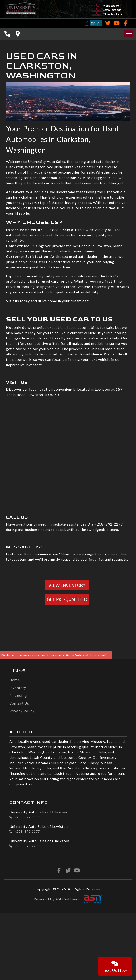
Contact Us (19, 703)
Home (15, 680)
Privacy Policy (22, 711)
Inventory (18, 688)
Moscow (108, 6)
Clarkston (110, 14)
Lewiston (109, 10)
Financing (18, 696)
